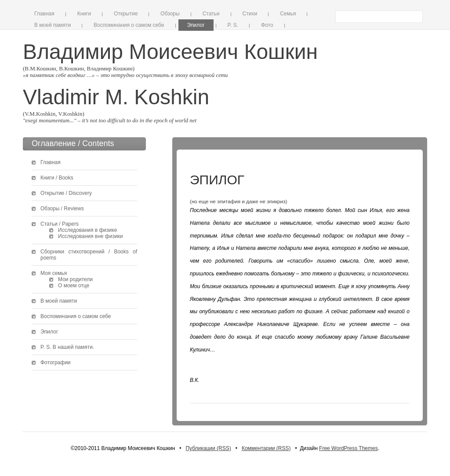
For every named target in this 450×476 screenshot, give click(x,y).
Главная (44, 14)
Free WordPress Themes (348, 448)
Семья (288, 14)
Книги (84, 14)
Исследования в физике (87, 230)
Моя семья (54, 273)
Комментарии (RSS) (266, 448)
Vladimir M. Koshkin (116, 97)
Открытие (126, 14)
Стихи (250, 14)
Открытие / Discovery (66, 193)
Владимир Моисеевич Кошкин (170, 52)
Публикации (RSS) (208, 448)
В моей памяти (53, 25)
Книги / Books (57, 178)
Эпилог (196, 25)
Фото (267, 25)
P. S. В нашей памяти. (67, 347)
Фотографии (56, 362)
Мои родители (75, 279)
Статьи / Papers (60, 224)
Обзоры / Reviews (62, 209)
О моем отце (74, 286)
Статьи (211, 14)
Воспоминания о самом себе (129, 25)
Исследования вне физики (91, 236)
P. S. (233, 25)
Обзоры (170, 14)
